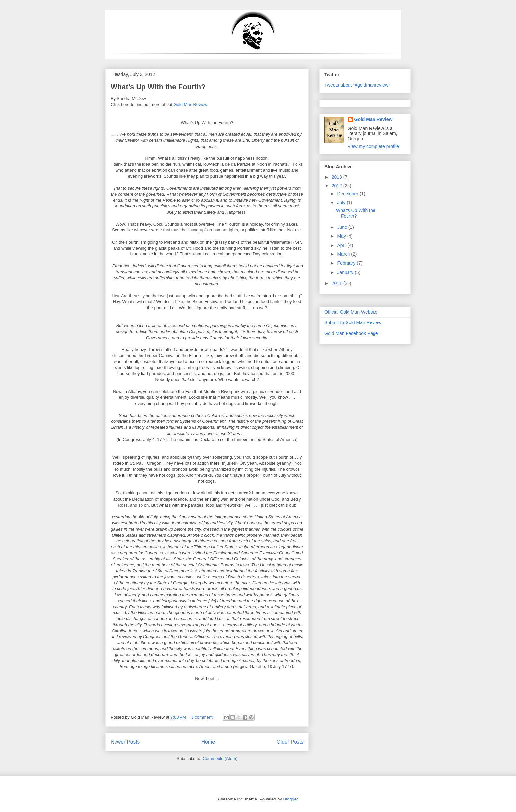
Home (208, 742)
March (344, 254)
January (346, 272)
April (342, 245)
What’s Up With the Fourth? (158, 87)
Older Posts (290, 742)
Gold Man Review (374, 119)
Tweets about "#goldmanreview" (357, 85)
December (348, 194)
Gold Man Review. (191, 104)
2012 (337, 186)
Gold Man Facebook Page (351, 333)
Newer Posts (125, 742)
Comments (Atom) (220, 759)
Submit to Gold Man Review (353, 322)
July (342, 203)
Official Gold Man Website (351, 312)
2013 (337, 177)
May (342, 236)
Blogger (290, 799)
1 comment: (203, 717)
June (343, 227)
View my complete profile (373, 146)
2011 (337, 283)
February (347, 263)
